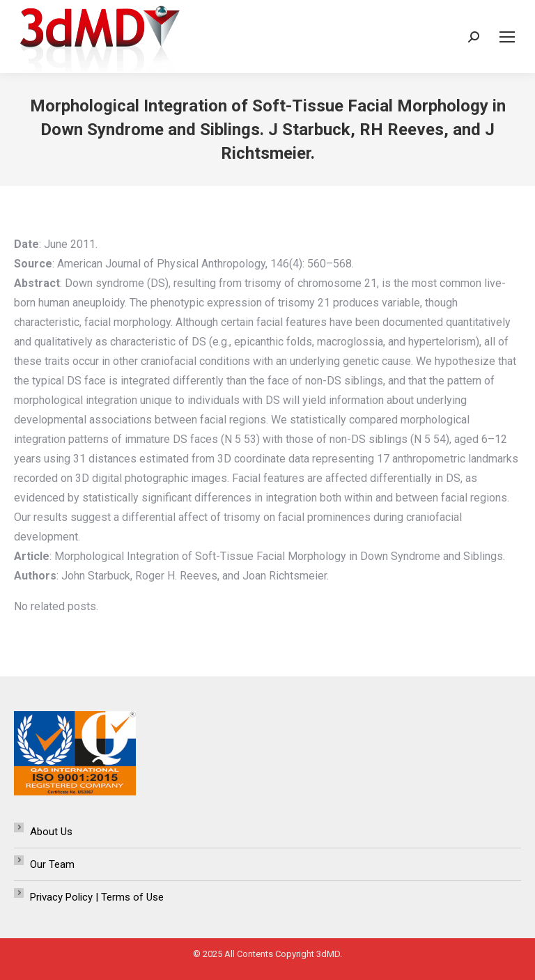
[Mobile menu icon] (507, 37)
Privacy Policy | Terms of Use (97, 897)
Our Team (52, 864)
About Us (51, 832)
